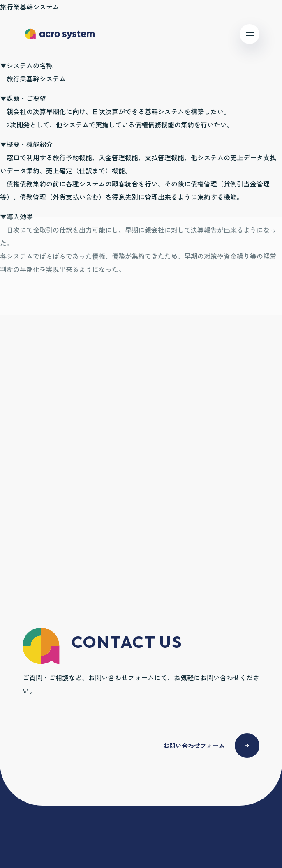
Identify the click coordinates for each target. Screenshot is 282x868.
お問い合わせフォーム (194, 745)
